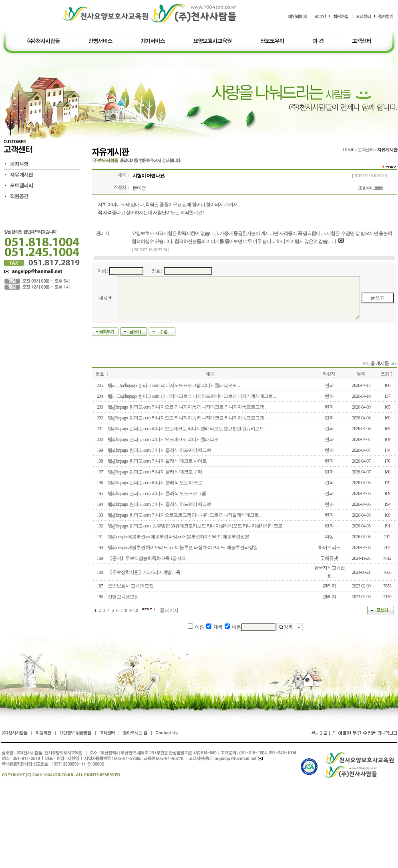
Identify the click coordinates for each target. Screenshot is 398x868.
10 (136, 610)
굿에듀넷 (329, 558)
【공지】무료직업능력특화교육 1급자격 (147, 558)
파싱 (329, 537)
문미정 (139, 188)
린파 (329, 385)
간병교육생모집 (123, 597)
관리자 (102, 233)
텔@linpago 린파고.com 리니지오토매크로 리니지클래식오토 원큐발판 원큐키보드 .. (187, 429)
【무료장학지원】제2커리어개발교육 (144, 572)
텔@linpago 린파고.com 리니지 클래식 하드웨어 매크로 (159, 450)
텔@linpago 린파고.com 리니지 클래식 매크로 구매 (155, 472)
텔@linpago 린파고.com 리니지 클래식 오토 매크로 (155, 483)
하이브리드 (329, 547)
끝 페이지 (169, 610)
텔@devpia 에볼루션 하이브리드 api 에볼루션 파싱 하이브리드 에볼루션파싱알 (183, 547)
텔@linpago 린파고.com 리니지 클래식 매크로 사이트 (157, 461)
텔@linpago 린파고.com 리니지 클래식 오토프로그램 (157, 493)
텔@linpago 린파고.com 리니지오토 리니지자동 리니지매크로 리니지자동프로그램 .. (187, 407)
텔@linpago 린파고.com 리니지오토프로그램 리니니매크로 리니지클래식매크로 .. (184, 515)
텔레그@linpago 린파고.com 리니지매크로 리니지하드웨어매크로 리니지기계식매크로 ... (192, 396)
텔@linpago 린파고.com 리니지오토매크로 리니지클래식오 (163, 439)
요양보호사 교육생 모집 (131, 586)
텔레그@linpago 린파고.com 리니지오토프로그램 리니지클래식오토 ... (174, 385)
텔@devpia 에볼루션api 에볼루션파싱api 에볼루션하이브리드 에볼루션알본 (178, 537)
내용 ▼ (106, 298)
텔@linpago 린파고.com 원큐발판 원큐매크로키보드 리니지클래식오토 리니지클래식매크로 (195, 526)
